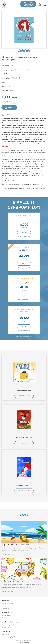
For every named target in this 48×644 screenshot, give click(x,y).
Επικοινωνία (5, 618)
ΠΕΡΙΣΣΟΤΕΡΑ (6, 555)
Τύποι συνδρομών (7, 627)
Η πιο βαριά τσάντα (24, 390)
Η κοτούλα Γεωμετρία (24, 485)
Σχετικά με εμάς (6, 615)
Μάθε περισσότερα (24, 337)
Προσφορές (5, 608)
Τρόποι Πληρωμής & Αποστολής (11, 637)
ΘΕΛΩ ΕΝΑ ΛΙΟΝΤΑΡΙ (24, 438)
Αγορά (10, 107)
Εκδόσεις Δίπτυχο (7, 606)
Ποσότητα (6, 102)
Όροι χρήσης (5, 634)
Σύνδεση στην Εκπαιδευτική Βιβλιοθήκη (28, 4)
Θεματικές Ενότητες (8, 603)
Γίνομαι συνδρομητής (8, 625)
